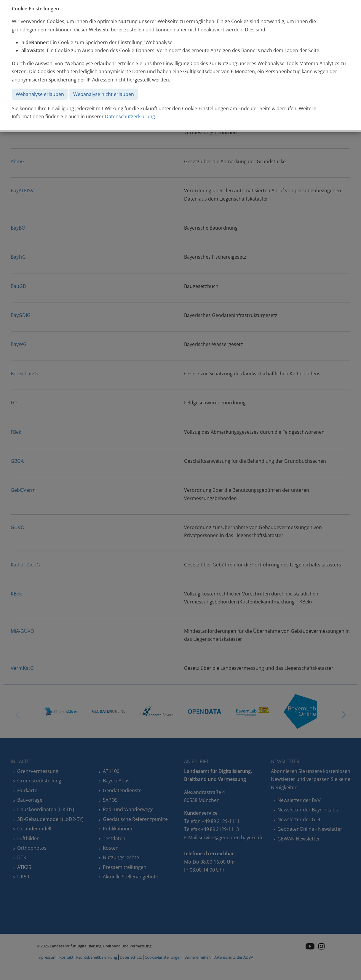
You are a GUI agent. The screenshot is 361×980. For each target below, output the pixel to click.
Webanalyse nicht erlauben (104, 94)
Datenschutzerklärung (130, 116)
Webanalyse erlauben (40, 94)
